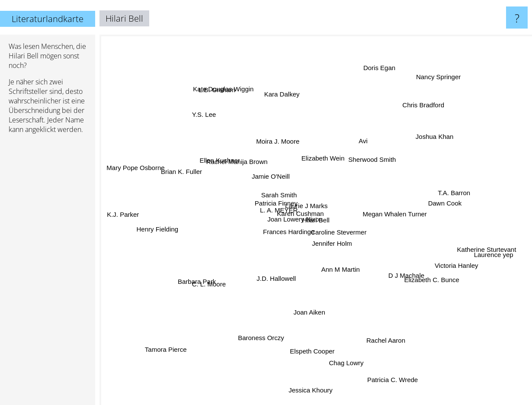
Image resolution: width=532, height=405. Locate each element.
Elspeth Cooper (318, 344)
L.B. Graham (227, 100)
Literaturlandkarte (48, 19)
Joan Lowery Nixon (293, 232)
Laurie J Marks (304, 201)
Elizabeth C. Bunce (429, 281)
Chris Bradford (413, 116)
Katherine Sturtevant (479, 251)
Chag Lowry (341, 346)
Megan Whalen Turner (410, 228)
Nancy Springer (442, 74)
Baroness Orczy (267, 338)
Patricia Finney (268, 208)
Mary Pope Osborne (147, 169)
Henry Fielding (163, 232)
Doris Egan (380, 67)
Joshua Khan (417, 144)
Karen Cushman (297, 220)
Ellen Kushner (224, 164)
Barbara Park (205, 272)
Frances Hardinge (293, 244)
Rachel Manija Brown (237, 156)
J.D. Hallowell (277, 273)
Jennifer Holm (338, 237)
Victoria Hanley (450, 262)
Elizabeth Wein (325, 156)
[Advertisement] (48, 273)
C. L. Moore (214, 287)
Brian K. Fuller (185, 169)
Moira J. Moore (276, 143)
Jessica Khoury (312, 374)
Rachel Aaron (383, 339)
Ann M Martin (347, 277)
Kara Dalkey (283, 99)
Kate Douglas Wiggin (228, 88)
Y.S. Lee (199, 109)
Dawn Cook (445, 204)
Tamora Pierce (154, 354)
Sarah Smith (274, 194)
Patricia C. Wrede (405, 384)
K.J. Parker (122, 214)
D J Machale (399, 271)
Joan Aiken (316, 324)
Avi (373, 140)
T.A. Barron (442, 194)
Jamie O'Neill (280, 173)
